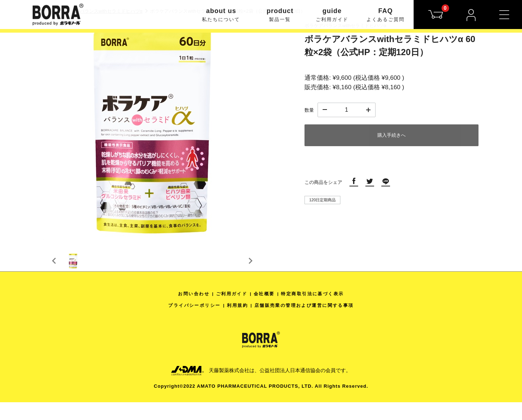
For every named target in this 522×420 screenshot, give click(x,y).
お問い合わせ (187, 311)
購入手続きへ (391, 135)
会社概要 (264, 311)
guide (332, 15)
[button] (80, 270)
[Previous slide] (54, 270)
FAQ (386, 15)
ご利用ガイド (229, 311)
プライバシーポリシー (187, 323)
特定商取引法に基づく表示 (318, 311)
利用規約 (235, 323)
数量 (309, 110)
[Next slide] (250, 270)
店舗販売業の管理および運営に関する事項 (308, 323)
